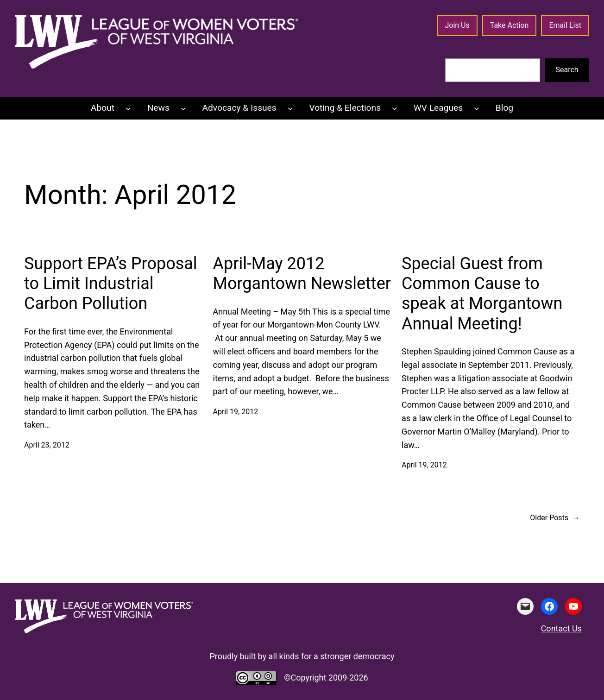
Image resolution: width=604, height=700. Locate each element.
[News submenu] (183, 108)
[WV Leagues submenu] (477, 108)
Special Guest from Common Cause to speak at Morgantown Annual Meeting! (482, 294)
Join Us (457, 25)
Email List (565, 25)
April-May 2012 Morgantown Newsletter (302, 274)
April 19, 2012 (236, 412)
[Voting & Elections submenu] (395, 108)
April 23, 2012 (47, 445)
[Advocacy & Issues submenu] (290, 108)
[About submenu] (128, 108)
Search (567, 70)
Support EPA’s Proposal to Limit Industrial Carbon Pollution (111, 284)
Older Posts (555, 518)
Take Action (510, 25)
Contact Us (561, 628)
